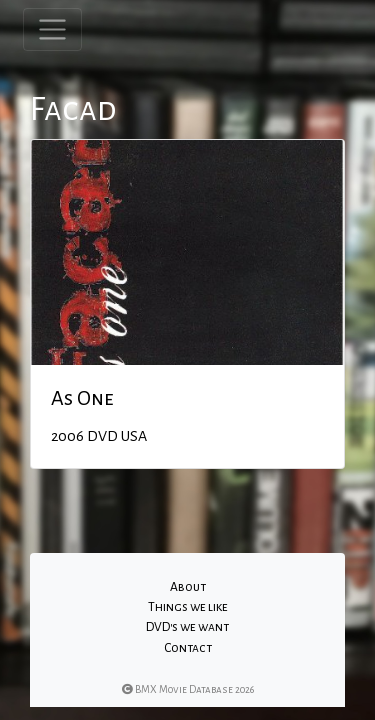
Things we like (188, 607)
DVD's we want (187, 627)
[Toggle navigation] (52, 29)
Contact (188, 648)
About (188, 587)
